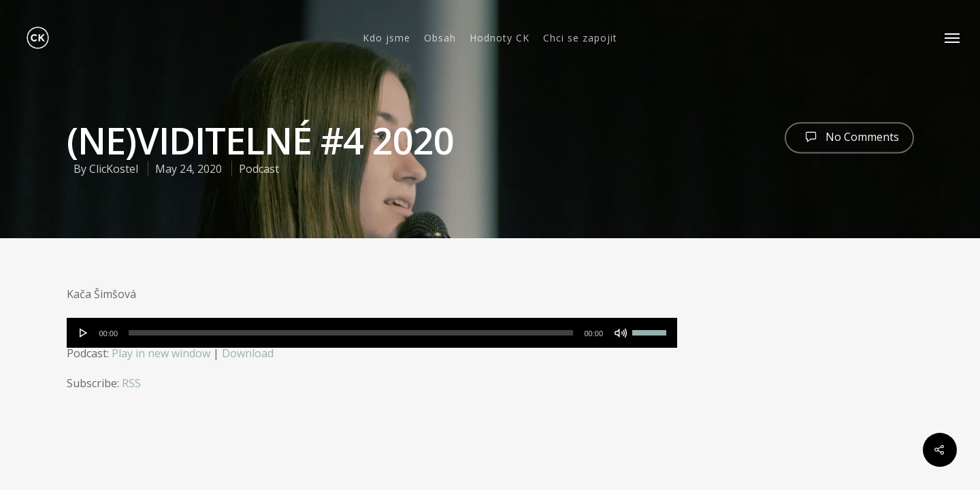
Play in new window (161, 353)
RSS (131, 383)
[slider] (351, 333)
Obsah (440, 38)
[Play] (84, 333)
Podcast (259, 169)
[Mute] (621, 333)
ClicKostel (114, 169)
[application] (372, 333)
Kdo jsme (387, 38)
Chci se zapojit (580, 38)
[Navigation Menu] (953, 38)
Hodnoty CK (500, 38)
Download (248, 353)
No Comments (849, 136)
